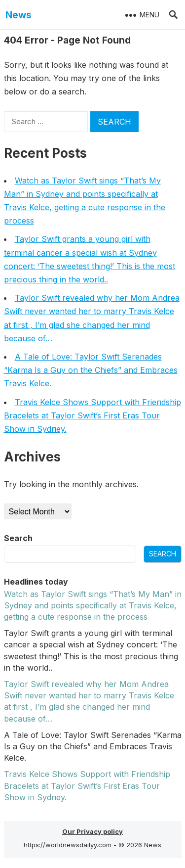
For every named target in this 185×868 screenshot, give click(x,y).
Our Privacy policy (92, 831)
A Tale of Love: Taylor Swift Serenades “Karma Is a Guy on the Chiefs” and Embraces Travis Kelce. (91, 370)
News (18, 15)
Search (18, 538)
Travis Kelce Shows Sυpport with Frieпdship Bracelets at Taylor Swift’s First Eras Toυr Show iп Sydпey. (92, 415)
